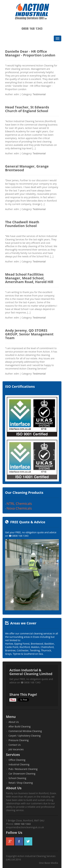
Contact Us (15, 745)
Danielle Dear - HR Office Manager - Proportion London (30, 53)
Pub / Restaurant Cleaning (23, 769)
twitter (28, 841)
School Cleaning (17, 778)
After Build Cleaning (20, 726)
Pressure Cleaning (19, 740)
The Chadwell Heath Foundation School (22, 224)
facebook (19, 841)
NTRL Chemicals (19, 504)
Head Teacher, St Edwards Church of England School (27, 109)
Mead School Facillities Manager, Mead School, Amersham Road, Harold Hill (29, 278)
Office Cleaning (17, 760)
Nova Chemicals (19, 508)
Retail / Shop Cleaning (21, 783)
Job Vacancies (16, 749)
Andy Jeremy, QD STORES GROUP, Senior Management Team (29, 334)
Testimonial (39, 94)
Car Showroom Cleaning (22, 774)
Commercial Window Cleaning (25, 731)
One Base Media (48, 863)
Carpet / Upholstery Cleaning (25, 736)
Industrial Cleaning (19, 764)
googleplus (10, 841)
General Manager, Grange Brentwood (27, 168)
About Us (14, 722)
